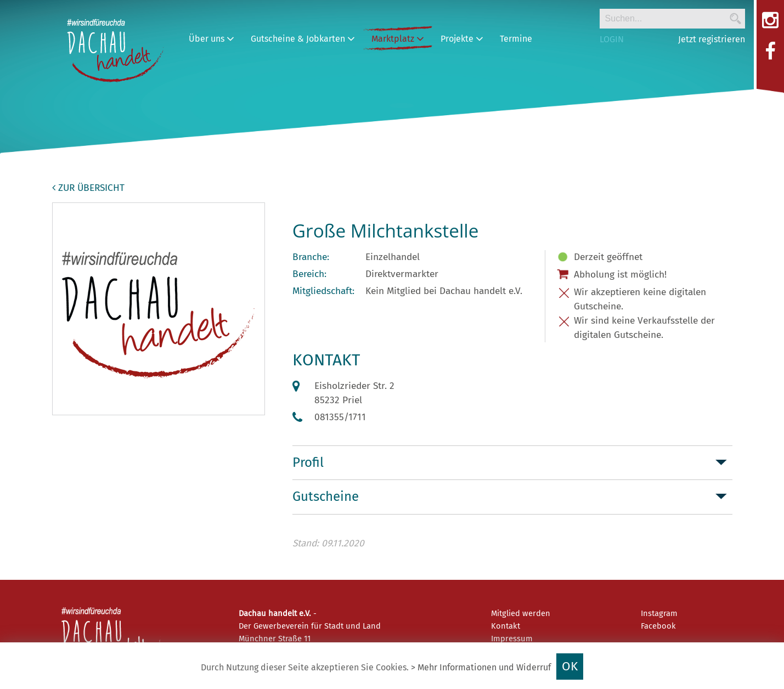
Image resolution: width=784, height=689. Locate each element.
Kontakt (506, 626)
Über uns (211, 39)
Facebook (658, 626)
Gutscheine (326, 496)
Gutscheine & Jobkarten (303, 39)
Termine (516, 39)
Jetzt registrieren (712, 39)
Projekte (462, 39)
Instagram (659, 613)
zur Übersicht (88, 188)
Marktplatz (398, 39)
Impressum (512, 639)
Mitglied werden (521, 613)
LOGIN (612, 39)
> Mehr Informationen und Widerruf (481, 667)
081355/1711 (340, 417)
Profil (308, 462)
